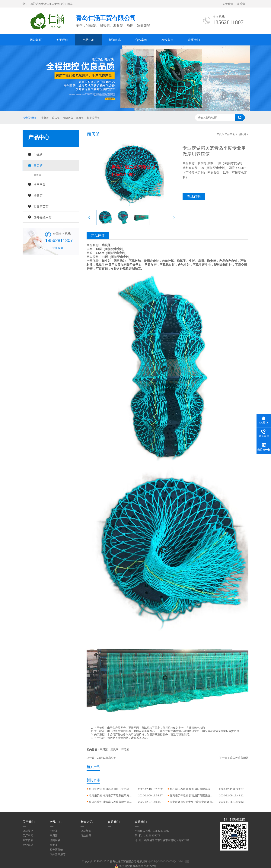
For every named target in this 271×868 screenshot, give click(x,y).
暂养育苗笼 (93, 118)
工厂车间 (28, 835)
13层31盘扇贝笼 (107, 758)
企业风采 (28, 845)
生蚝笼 (45, 118)
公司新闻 (86, 831)
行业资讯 (86, 835)
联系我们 (242, 4)
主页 (219, 134)
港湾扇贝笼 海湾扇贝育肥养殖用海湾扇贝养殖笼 (111, 795)
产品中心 (88, 40)
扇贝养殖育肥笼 (239, 758)
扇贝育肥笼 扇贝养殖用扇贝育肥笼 (109, 789)
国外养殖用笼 (43, 217)
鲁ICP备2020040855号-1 (163, 861)
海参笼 (80, 118)
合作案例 (141, 40)
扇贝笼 (56, 118)
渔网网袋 (68, 118)
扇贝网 (114, 749)
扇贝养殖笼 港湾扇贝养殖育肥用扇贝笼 (111, 802)
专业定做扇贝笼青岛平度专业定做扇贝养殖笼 (192, 802)
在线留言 (167, 40)
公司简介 (28, 831)
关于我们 (228, 4)
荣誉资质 (28, 840)
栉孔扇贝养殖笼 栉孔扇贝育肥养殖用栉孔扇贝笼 (192, 789)
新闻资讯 (115, 40)
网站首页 (36, 40)
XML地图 (184, 861)
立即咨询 (58, 248)
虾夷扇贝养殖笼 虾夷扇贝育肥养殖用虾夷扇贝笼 (192, 795)
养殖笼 (125, 749)
